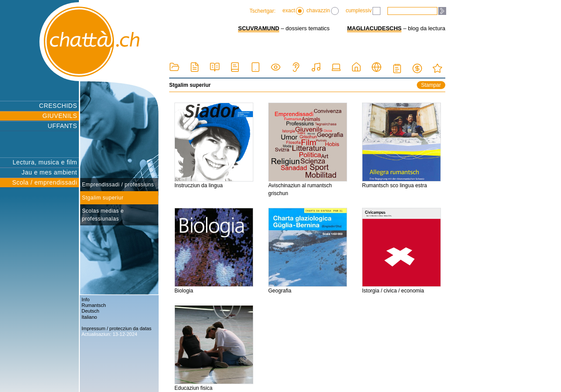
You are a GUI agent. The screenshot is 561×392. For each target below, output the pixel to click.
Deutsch (90, 311)
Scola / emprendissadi (45, 182)
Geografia (308, 251)
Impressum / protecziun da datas (117, 328)
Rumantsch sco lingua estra (401, 146)
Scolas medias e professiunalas (103, 215)
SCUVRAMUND (259, 28)
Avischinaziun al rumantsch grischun (308, 150)
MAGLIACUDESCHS (374, 28)
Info (85, 299)
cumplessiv (363, 11)
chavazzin (322, 11)
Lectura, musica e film (45, 162)
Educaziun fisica (214, 348)
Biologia (214, 251)
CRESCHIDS (58, 106)
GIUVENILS (60, 116)
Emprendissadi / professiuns (118, 185)
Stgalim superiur (103, 198)
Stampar (431, 85)
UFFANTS (62, 126)
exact (293, 11)
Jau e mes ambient (49, 172)
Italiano (89, 317)
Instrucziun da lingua (214, 146)
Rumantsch (94, 305)
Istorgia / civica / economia (401, 251)
